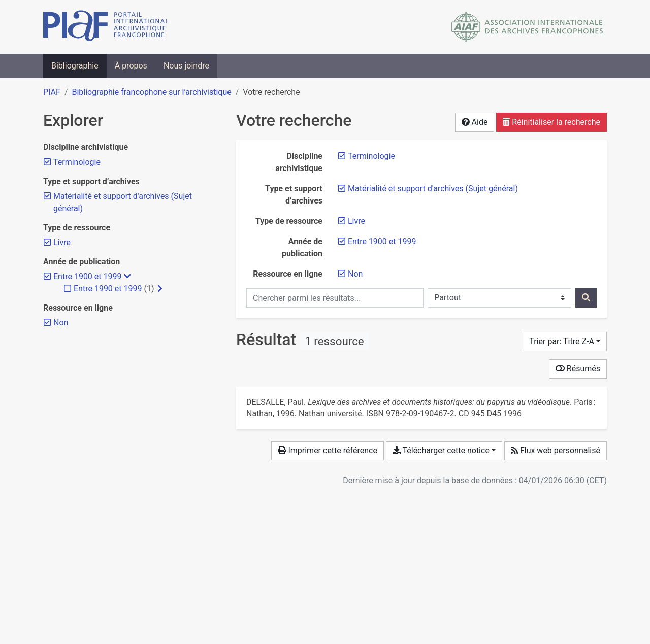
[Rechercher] (586, 298)
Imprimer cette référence (327, 450)
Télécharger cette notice (441, 450)
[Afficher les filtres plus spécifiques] (160, 289)
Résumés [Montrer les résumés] (578, 369)
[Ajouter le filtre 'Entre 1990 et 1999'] (108, 289)
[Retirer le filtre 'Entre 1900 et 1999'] (382, 241)
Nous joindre (186, 66)
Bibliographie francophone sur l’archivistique (151, 92)
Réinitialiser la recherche (551, 122)
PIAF (52, 92)
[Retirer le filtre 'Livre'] (356, 221)
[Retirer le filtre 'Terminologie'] (371, 156)
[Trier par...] (565, 342)
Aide (475, 122)
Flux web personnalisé (556, 450)
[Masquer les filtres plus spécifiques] (127, 277)
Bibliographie (75, 66)
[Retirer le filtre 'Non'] (355, 274)
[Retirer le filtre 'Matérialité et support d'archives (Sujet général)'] (433, 189)
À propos (131, 66)
